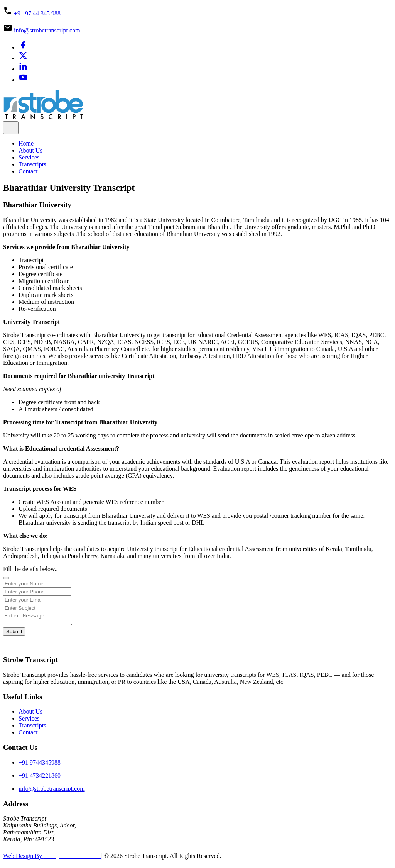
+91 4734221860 (40, 778)
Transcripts (32, 164)
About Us (30, 150)
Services (29, 157)
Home (26, 143)
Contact (28, 171)
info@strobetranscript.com (47, 30)
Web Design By (52, 858)
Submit (14, 634)
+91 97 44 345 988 (37, 13)
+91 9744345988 (40, 765)
